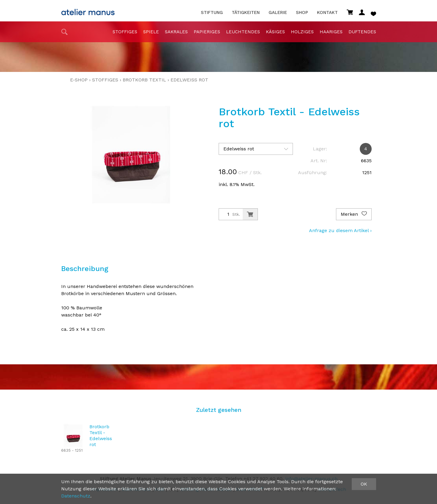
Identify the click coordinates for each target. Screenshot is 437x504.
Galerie (278, 13)
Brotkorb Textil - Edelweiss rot (101, 436)
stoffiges (125, 32)
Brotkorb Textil (144, 80)
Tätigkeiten (246, 13)
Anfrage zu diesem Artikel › (340, 230)
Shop (302, 13)
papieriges (207, 32)
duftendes (362, 32)
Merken (354, 214)
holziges (302, 32)
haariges (331, 32)
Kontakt (327, 13)
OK (364, 484)
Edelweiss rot (189, 80)
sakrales (176, 32)
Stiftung (212, 13)
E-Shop (79, 80)
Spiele (151, 32)
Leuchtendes (243, 32)
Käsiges (275, 32)
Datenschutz (76, 496)
